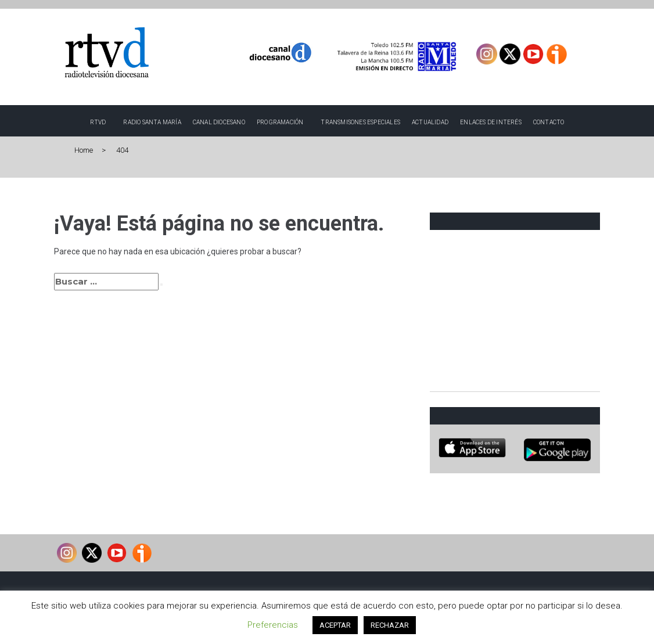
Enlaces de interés (491, 122)
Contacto (549, 122)
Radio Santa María (152, 122)
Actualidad (430, 122)
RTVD (98, 122)
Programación (280, 122)
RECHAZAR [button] (390, 625)
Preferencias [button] (273, 625)
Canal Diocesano (219, 122)
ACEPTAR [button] (335, 625)
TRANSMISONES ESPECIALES (360, 122)
